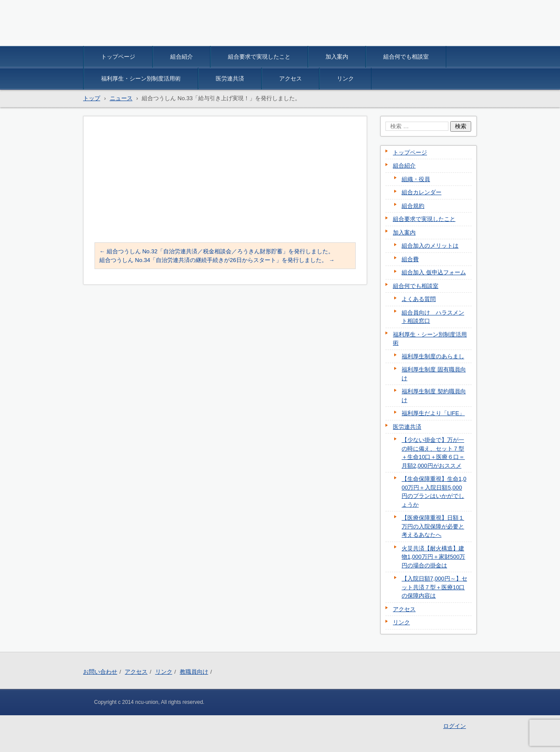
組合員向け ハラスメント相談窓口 (433, 317)
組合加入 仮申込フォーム (434, 272)
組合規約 (413, 206)
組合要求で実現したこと (259, 57)
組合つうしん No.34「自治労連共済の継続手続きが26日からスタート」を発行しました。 (217, 260)
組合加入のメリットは (430, 246)
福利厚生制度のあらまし (433, 356)
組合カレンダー (422, 192)
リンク (345, 79)
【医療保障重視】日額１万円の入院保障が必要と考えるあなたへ (433, 526)
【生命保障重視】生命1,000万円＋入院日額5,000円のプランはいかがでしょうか (434, 492)
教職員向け (194, 672)
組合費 (410, 259)
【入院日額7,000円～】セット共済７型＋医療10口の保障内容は (434, 587)
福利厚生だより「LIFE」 (433, 413)
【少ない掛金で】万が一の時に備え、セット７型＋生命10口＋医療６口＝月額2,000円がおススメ (433, 453)
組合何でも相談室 (406, 57)
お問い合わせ (100, 672)
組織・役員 (416, 179)
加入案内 (337, 57)
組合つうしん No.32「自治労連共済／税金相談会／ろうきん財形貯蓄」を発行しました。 (217, 251)
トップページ (118, 57)
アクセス (290, 79)
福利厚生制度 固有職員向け (434, 374)
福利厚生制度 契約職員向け (434, 396)
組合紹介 (182, 57)
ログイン (455, 726)
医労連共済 (230, 79)
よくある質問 (419, 299)
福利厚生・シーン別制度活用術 (141, 79)
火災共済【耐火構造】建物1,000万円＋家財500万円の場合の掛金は (433, 557)
